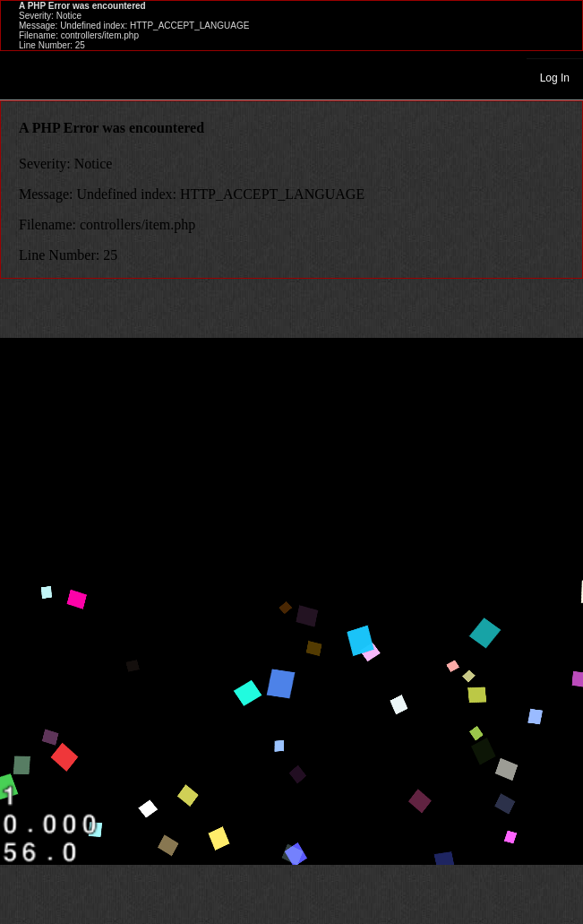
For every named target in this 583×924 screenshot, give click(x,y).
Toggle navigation (21, 77)
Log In (555, 78)
